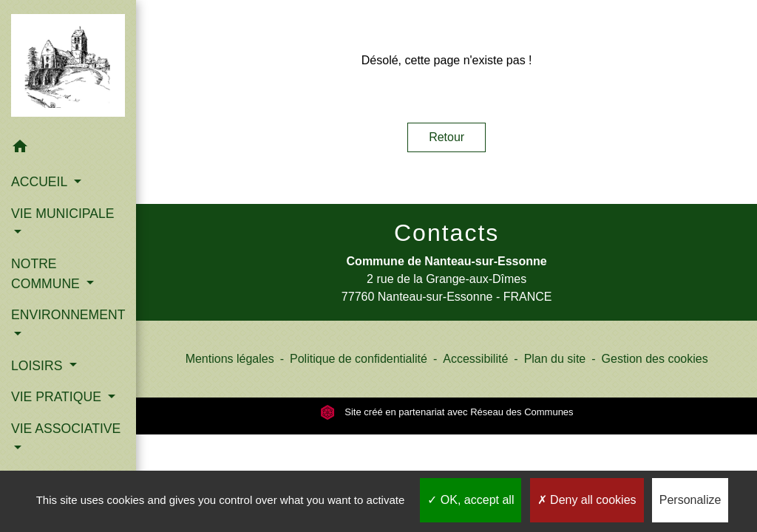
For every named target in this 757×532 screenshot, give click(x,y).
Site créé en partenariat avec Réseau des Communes (447, 412)
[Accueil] (68, 65)
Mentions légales (230, 359)
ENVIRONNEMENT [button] (68, 315)
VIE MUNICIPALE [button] (62, 214)
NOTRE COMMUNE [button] (47, 273)
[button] (68, 149)
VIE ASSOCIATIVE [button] (66, 429)
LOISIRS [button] (38, 366)
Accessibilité (475, 359)
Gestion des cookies (655, 359)
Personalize (690, 500)
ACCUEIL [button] (41, 182)
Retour (447, 137)
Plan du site (555, 359)
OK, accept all (471, 500)
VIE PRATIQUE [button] (58, 397)
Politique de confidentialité (359, 359)
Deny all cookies (587, 500)
